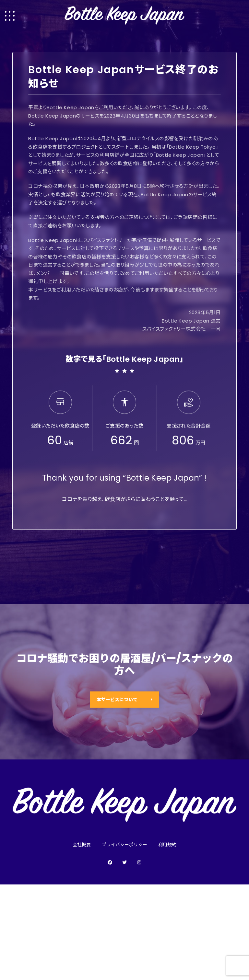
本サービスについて (124, 700)
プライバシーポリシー (124, 845)
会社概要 (82, 845)
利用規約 (167, 845)
